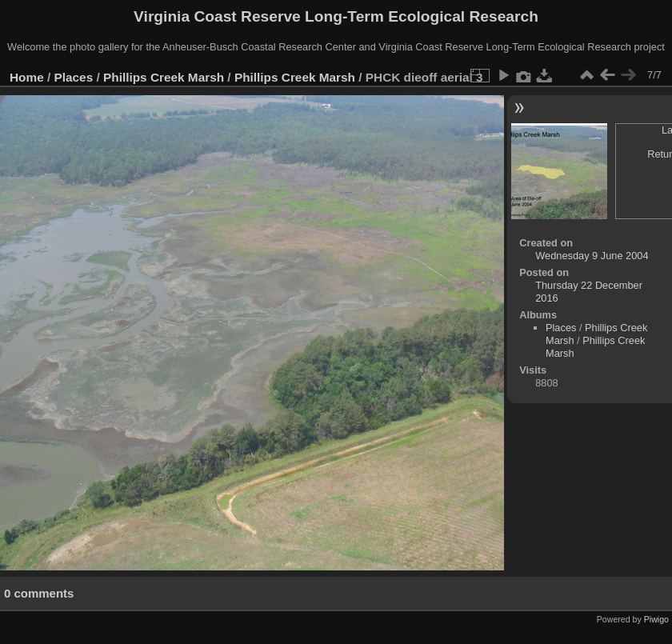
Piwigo (656, 619)
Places (74, 77)
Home (27, 77)
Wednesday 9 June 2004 (592, 256)
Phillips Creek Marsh (164, 77)
